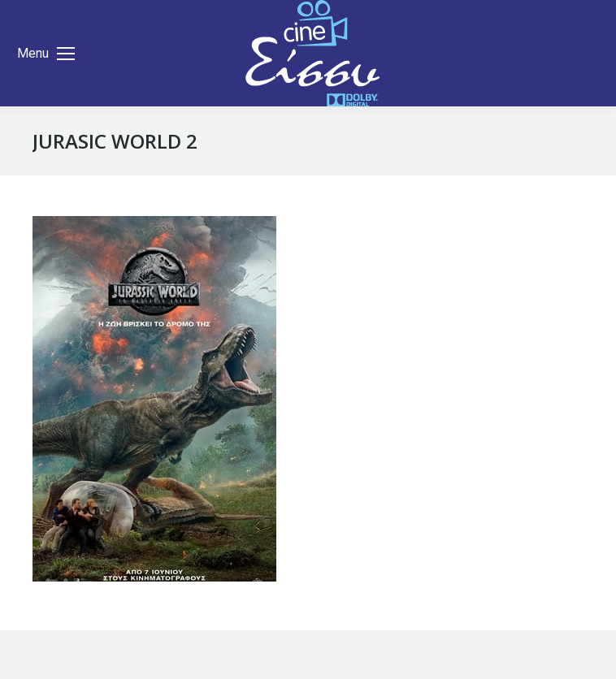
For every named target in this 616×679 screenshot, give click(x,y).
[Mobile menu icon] (46, 54)
